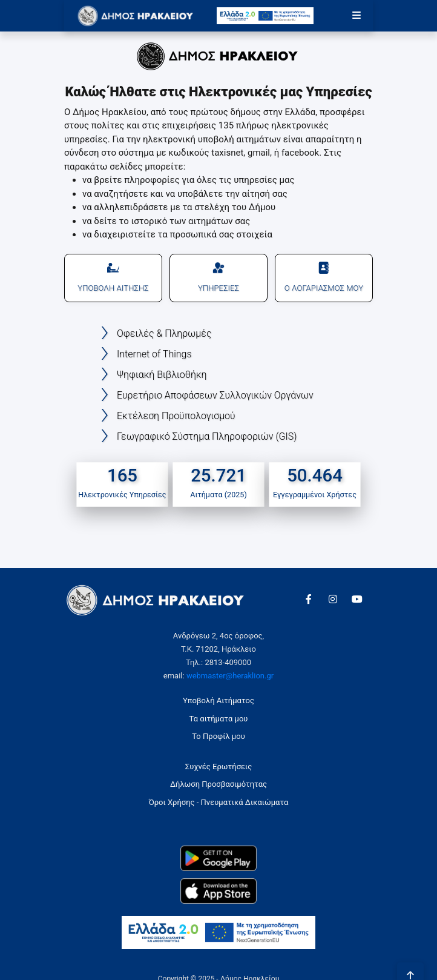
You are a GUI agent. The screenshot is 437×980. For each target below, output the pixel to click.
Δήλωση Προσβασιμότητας (218, 784)
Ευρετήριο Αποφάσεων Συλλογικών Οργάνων (215, 395)
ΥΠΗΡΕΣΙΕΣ (218, 277)
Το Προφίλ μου (218, 736)
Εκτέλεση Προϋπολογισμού (176, 416)
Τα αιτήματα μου (219, 719)
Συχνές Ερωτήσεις (218, 766)
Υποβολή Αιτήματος (218, 700)
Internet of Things (154, 354)
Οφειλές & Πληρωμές (164, 333)
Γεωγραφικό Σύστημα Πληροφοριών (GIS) (207, 436)
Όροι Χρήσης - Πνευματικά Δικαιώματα (219, 802)
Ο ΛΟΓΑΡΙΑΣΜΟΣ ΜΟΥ (324, 277)
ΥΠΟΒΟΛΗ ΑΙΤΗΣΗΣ (113, 277)
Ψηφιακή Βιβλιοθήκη (162, 375)
